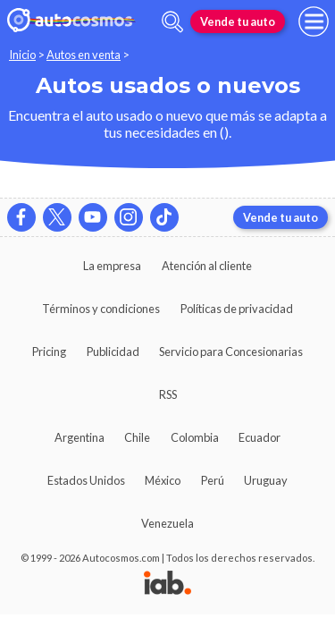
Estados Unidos (86, 480)
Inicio (22, 55)
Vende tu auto (238, 21)
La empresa (112, 266)
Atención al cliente (207, 266)
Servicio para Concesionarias (231, 352)
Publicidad (113, 352)
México (163, 480)
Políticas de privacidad (237, 309)
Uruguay (266, 480)
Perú (213, 480)
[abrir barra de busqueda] (172, 22)
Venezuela (167, 523)
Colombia (195, 437)
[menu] (314, 21)
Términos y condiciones (101, 309)
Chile (137, 437)
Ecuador (260, 437)
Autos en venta (84, 55)
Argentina (80, 437)
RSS (168, 394)
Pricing (49, 352)
